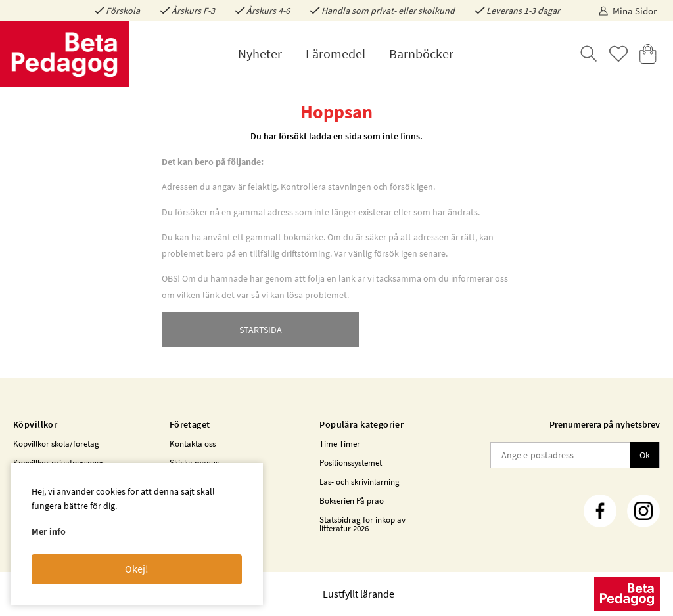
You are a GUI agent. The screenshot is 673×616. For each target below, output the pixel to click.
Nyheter (260, 54)
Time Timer (340, 444)
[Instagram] (643, 511)
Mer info (49, 531)
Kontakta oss (193, 444)
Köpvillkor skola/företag (56, 444)
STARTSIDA (261, 330)
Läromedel (336, 54)
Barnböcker (421, 54)
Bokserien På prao (352, 501)
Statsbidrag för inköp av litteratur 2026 (362, 524)
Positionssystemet (351, 463)
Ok (645, 455)
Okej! (137, 569)
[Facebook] (600, 511)
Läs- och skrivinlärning (360, 482)
